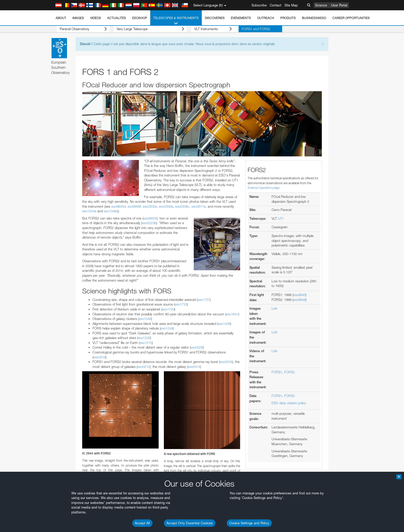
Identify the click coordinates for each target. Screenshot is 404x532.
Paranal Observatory (79, 29)
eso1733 (181, 304)
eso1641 (232, 314)
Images (78, 18)
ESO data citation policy (289, 403)
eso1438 (224, 324)
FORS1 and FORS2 (240, 29)
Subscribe (259, 5)
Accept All (142, 523)
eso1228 (144, 338)
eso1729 (168, 309)
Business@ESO (314, 18)
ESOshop (140, 18)
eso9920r (150, 218)
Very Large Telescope (142, 29)
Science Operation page (263, 188)
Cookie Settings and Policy (249, 523)
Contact (276, 5)
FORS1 (277, 372)
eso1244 (167, 328)
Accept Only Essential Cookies (190, 523)
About (61, 18)
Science (321, 5)
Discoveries (215, 18)
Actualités (117, 18)
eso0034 (226, 362)
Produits (288, 18)
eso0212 (144, 367)
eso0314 (194, 367)
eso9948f (134, 206)
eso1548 (145, 319)
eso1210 (146, 343)
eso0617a (199, 206)
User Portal (339, 5)
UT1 (281, 218)
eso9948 (299, 300)
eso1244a (89, 211)
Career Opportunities (351, 18)
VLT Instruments (201, 29)
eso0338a (166, 206)
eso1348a (111, 211)
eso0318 (99, 357)
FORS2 (289, 372)
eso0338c (182, 206)
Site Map (291, 5)
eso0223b (149, 223)
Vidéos (96, 18)
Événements (241, 18)
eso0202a (150, 206)
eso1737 (204, 300)
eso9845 (299, 295)
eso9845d (118, 206)
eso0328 (197, 347)
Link (275, 308)
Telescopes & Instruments (176, 21)
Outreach (266, 18)
